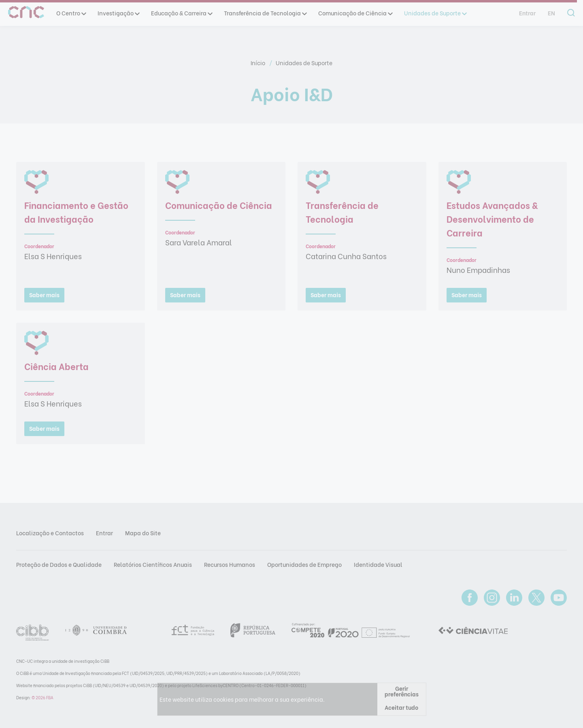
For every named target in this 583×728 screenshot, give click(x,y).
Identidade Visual (378, 564)
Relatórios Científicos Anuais (153, 564)
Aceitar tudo (401, 707)
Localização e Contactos (50, 533)
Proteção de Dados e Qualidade (59, 564)
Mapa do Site (143, 533)
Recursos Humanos (230, 564)
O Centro (71, 13)
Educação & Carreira (181, 13)
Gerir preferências (402, 691)
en (551, 13)
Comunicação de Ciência (355, 13)
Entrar (527, 13)
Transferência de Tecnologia (265, 13)
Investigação (118, 13)
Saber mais (44, 295)
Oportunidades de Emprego (304, 564)
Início (259, 63)
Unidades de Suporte (435, 13)
